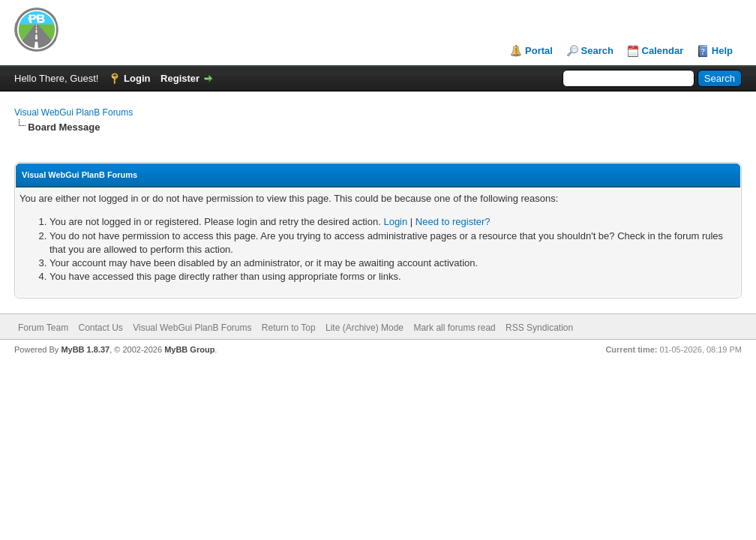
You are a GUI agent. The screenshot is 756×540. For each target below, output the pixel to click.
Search (597, 51)
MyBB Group (189, 349)
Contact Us (100, 328)
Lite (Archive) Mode (364, 328)
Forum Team (43, 328)
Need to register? (453, 222)
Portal (539, 51)
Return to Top (289, 328)
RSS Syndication (539, 328)
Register (180, 78)
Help (722, 51)
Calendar (663, 51)
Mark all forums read (454, 328)
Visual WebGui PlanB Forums (73, 112)
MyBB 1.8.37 (85, 349)
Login (137, 78)
